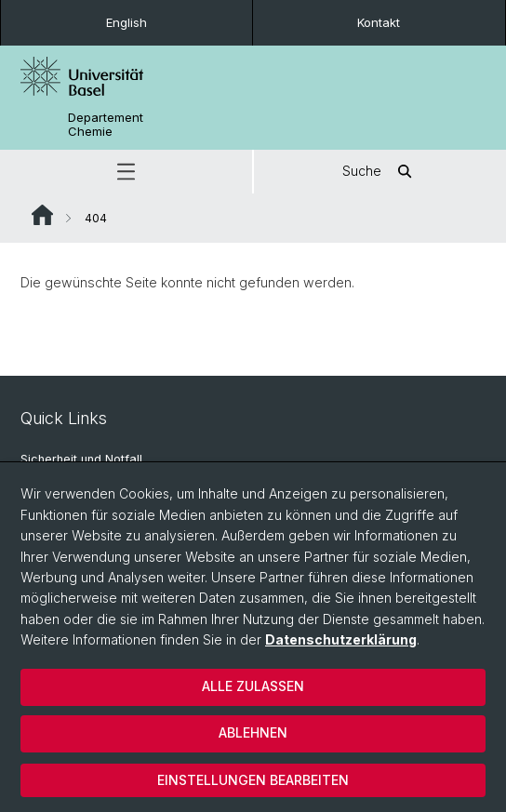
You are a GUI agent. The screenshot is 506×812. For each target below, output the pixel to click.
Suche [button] (380, 172)
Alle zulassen (253, 686)
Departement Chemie (106, 125)
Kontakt (379, 22)
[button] (126, 172)
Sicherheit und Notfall (81, 459)
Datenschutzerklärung (341, 639)
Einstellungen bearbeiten (253, 780)
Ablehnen (253, 732)
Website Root (42, 215)
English (126, 22)
